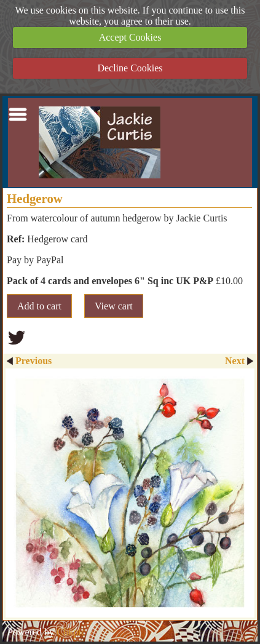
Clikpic (71, 632)
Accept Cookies (130, 37)
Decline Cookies (130, 68)
